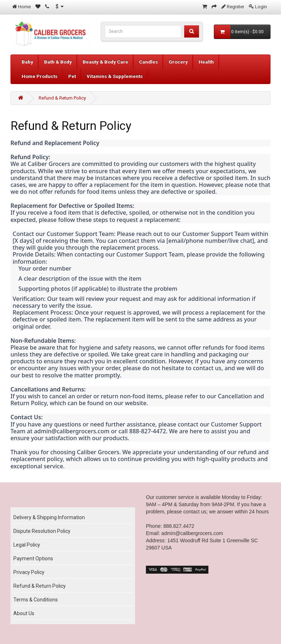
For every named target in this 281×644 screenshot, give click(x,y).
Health (206, 62)
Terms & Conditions (36, 600)
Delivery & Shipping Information (49, 517)
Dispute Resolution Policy (42, 531)
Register (235, 7)
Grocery (178, 62)
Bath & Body (58, 62)
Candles (148, 62)
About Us (24, 613)
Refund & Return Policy (62, 98)
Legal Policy (27, 545)
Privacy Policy (29, 572)
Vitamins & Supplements (115, 76)
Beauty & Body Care (105, 62)
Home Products (40, 76)
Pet (72, 76)
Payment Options (33, 558)
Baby (27, 62)
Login (261, 7)
